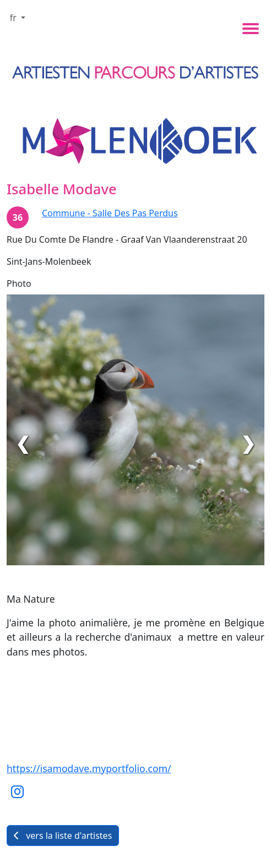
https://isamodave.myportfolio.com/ (89, 768)
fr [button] (14, 18)
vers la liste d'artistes (63, 836)
